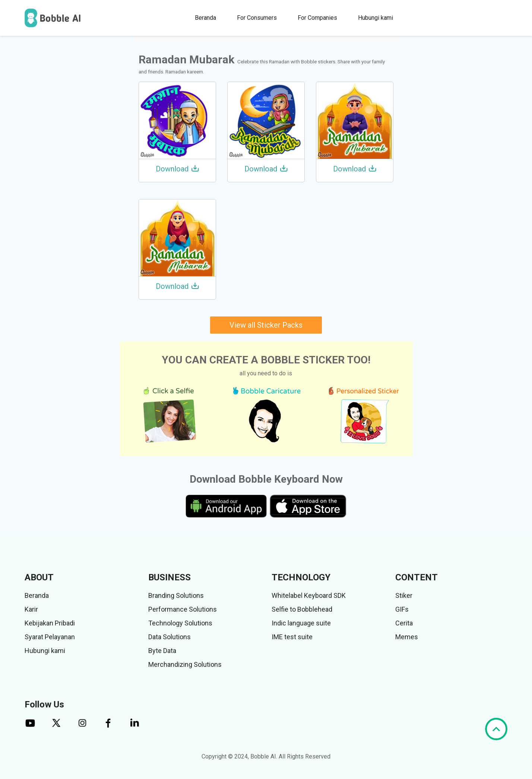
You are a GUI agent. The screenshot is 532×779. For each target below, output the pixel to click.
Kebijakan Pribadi (50, 623)
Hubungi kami (376, 18)
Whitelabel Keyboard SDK (309, 595)
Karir (31, 609)
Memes (407, 637)
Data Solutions (170, 637)
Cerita (404, 623)
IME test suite (292, 637)
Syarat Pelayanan (50, 637)
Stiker (404, 595)
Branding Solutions (176, 595)
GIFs (402, 609)
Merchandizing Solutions (185, 664)
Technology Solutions (180, 623)
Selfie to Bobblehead (302, 609)
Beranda (205, 18)
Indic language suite (301, 623)
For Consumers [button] (257, 18)
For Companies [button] (317, 18)
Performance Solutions (183, 609)
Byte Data (162, 651)
